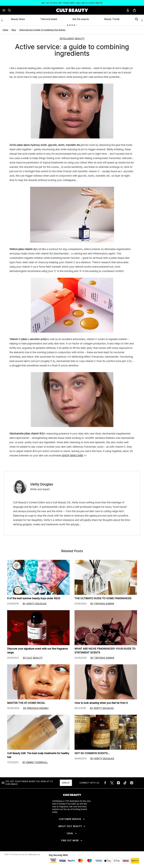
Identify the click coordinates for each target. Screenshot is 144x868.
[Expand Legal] (72, 833)
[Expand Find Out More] (72, 841)
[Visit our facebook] (105, 783)
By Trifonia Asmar (102, 604)
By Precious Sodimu (36, 708)
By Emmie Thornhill (35, 762)
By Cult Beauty (33, 658)
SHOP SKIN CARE (73, 455)
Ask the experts (81, 19)
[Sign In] (128, 10)
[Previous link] (2, 20)
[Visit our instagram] (118, 783)
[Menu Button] (4, 10)
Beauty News (18, 19)
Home (5, 30)
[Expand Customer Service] (72, 819)
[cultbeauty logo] (72, 10)
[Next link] (142, 20)
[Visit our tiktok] (125, 783)
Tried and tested (49, 19)
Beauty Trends (112, 19)
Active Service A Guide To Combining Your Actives (42, 30)
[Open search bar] (9, 10)
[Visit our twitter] (112, 783)
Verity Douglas (42, 484)
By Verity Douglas (35, 604)
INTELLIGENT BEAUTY (72, 39)
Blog (14, 30)
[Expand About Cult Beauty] (72, 826)
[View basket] (137, 10)
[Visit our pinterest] (132, 783)
